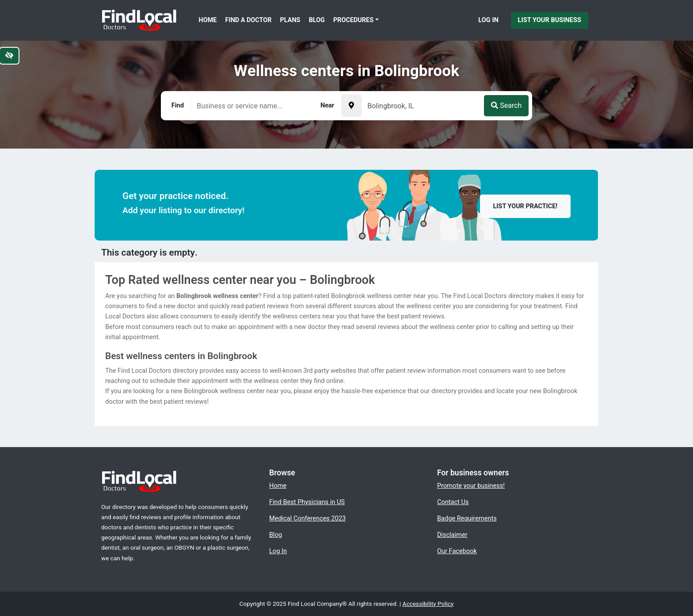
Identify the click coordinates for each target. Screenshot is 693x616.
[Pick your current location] (351, 106)
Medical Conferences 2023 (307, 518)
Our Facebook (457, 551)
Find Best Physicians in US (307, 502)
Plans (290, 20)
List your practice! (525, 206)
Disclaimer (452, 535)
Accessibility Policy (428, 604)
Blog (317, 20)
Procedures (353, 20)
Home (208, 20)
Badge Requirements (467, 518)
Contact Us (453, 502)
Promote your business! (471, 486)
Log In (488, 20)
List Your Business (550, 20)
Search (506, 105)
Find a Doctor (249, 20)
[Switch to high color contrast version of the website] (9, 56)
